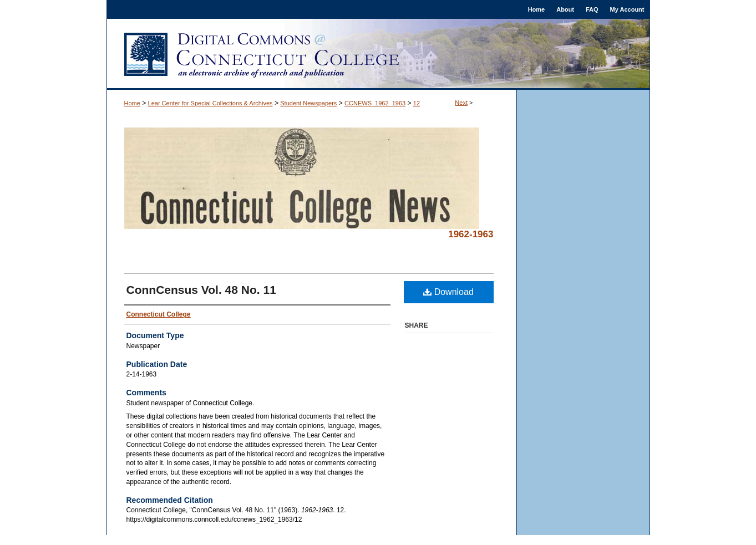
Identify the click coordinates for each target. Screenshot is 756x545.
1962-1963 (471, 234)
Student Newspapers (308, 103)
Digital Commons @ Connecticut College (378, 54)
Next (461, 103)
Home (132, 103)
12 (417, 103)
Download (448, 292)
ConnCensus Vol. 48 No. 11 (201, 290)
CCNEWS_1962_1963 (375, 103)
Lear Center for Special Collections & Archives (210, 103)
